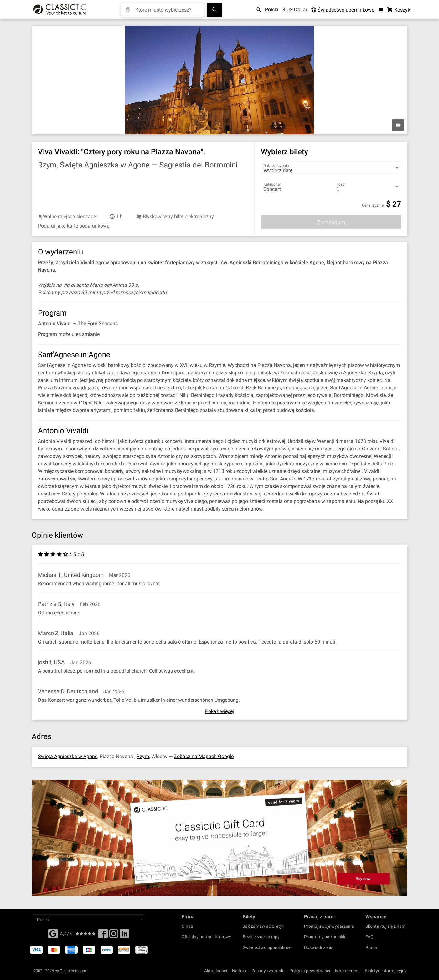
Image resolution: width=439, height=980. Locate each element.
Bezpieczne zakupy (261, 937)
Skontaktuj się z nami (386, 926)
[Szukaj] (214, 10)
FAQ (369, 937)
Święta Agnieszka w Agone (68, 756)
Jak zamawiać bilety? (263, 926)
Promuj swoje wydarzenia (329, 926)
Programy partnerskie (325, 937)
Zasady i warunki (268, 971)
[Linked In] (124, 936)
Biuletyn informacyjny (386, 971)
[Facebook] (53, 933)
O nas (187, 926)
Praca (371, 947)
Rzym (143, 756)
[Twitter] (114, 936)
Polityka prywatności (310, 971)
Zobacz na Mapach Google (204, 756)
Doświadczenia (319, 947)
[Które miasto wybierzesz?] (167, 8)
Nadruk (239, 971)
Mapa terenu (347, 971)
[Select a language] (88, 920)
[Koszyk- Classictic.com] (399, 10)
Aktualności (216, 971)
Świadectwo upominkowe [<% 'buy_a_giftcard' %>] (343, 10)
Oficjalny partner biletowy (206, 937)
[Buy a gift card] (219, 838)
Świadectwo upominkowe (268, 947)
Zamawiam (331, 222)
